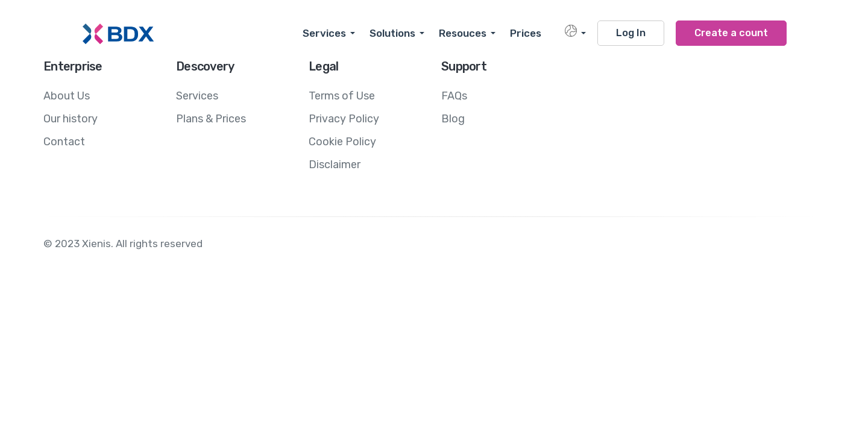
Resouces (463, 33)
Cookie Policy (342, 142)
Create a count (731, 33)
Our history (71, 119)
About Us (67, 96)
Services (324, 33)
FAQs (454, 96)
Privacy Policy (344, 119)
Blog (453, 119)
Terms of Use (342, 96)
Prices (526, 33)
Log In (631, 33)
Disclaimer (335, 165)
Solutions (392, 33)
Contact (64, 142)
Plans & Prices (211, 119)
